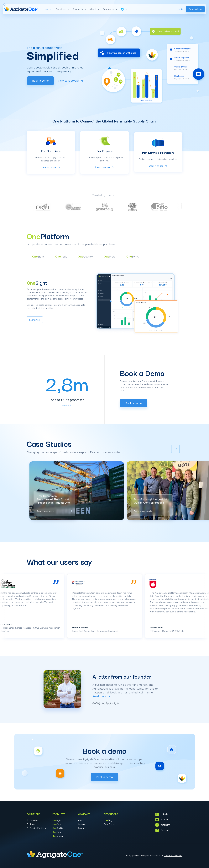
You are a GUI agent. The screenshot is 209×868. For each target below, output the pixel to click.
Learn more (49, 167)
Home (48, 9)
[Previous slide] (166, 449)
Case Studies (110, 824)
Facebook (162, 830)
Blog (108, 820)
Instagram (163, 825)
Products (80, 9)
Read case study (46, 511)
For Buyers (32, 824)
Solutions (63, 9)
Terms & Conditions (173, 856)
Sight (57, 820)
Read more (99, 696)
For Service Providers (36, 828)
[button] (38, 257)
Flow (57, 832)
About (95, 9)
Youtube (162, 820)
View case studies (69, 81)
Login (180, 9)
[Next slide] (175, 449)
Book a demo (195, 9)
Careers (82, 824)
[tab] (63, 405)
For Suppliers (33, 820)
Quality (58, 828)
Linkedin (162, 814)
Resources (110, 9)
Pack (57, 824)
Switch (58, 836)
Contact (82, 828)
